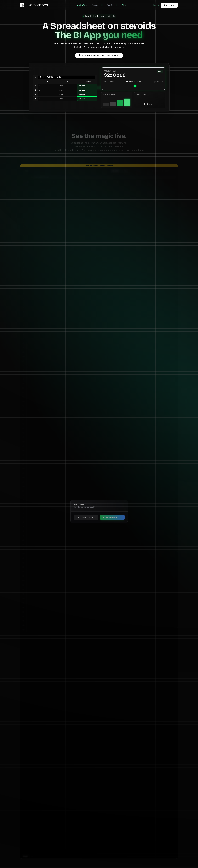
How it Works (82, 5)
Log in (156, 5)
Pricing (125, 5)
